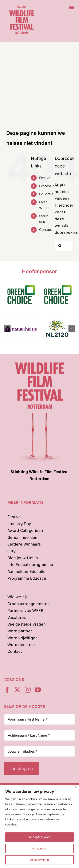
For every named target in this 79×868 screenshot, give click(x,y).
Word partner (20, 631)
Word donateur (21, 645)
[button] (7, 329)
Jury (11, 551)
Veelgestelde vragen (27, 624)
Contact (46, 230)
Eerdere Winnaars (24, 544)
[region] (39, 827)
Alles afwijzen (39, 860)
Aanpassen (39, 848)
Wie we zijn (18, 597)
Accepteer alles (40, 837)
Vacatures (17, 617)
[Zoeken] (60, 246)
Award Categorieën (25, 530)
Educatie (46, 194)
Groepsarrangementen (29, 604)
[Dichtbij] (76, 787)
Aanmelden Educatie (26, 572)
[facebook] (7, 690)
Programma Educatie (27, 578)
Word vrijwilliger (22, 638)
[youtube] (38, 690)
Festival (45, 178)
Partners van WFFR (25, 611)
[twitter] (17, 690)
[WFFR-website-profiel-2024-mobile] (22, 5)
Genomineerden (22, 537)
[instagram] (28, 690)
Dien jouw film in (23, 558)
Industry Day (19, 524)
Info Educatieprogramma (30, 565)
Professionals (50, 186)
